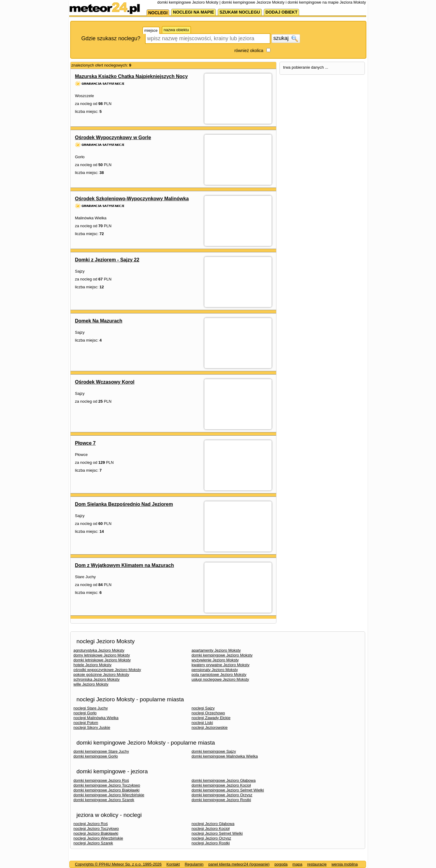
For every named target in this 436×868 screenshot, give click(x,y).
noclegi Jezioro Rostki (211, 843)
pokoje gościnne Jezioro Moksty (101, 675)
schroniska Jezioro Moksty (97, 679)
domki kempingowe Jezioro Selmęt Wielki (228, 790)
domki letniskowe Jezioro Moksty (102, 660)
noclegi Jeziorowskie (210, 727)
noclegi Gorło (85, 713)
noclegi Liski (202, 723)
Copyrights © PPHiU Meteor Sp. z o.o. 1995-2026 (118, 864)
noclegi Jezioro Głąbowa (213, 824)
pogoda (281, 864)
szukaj (286, 38)
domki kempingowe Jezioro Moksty (222, 655)
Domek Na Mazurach (99, 321)
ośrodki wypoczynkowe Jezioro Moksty (107, 670)
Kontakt (173, 864)
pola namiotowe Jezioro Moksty (219, 675)
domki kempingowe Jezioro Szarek (104, 800)
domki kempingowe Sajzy (214, 751)
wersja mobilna (345, 864)
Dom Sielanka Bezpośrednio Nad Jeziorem (124, 504)
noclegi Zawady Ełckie (211, 718)
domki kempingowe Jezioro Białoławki (107, 790)
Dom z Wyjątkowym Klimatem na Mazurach (125, 565)
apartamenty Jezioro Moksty (216, 650)
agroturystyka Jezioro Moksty (99, 650)
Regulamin (194, 864)
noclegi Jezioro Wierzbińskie (98, 838)
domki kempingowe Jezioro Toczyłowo (107, 785)
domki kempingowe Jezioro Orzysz (222, 795)
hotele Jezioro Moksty (93, 665)
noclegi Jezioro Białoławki (96, 833)
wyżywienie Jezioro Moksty (215, 660)
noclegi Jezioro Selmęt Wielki (217, 833)
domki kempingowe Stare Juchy (101, 751)
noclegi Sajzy (203, 708)
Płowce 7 (85, 443)
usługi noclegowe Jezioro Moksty (220, 679)
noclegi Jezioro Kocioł (211, 829)
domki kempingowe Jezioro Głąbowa (224, 780)
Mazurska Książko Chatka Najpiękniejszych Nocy (132, 76)
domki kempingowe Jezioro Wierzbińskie (109, 795)
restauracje (317, 864)
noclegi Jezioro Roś (91, 824)
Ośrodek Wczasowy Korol (105, 382)
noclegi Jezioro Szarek (93, 843)
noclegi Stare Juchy (91, 708)
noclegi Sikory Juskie (92, 727)
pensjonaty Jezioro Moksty (215, 670)
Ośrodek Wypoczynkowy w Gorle (113, 138)
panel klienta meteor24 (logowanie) (239, 864)
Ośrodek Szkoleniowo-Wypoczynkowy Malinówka (132, 199)
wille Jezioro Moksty (91, 684)
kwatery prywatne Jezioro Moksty (221, 665)
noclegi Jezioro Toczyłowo (96, 829)
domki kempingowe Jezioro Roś (101, 780)
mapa (297, 864)
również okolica (249, 51)
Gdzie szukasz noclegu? (111, 38)
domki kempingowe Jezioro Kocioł (221, 785)
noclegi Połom (86, 723)
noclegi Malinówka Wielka (96, 718)
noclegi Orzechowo (208, 713)
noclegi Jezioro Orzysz (211, 838)
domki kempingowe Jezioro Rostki (221, 800)
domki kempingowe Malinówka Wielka (225, 756)
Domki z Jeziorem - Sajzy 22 (107, 260)
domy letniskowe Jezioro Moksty (102, 655)
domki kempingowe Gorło (96, 756)
